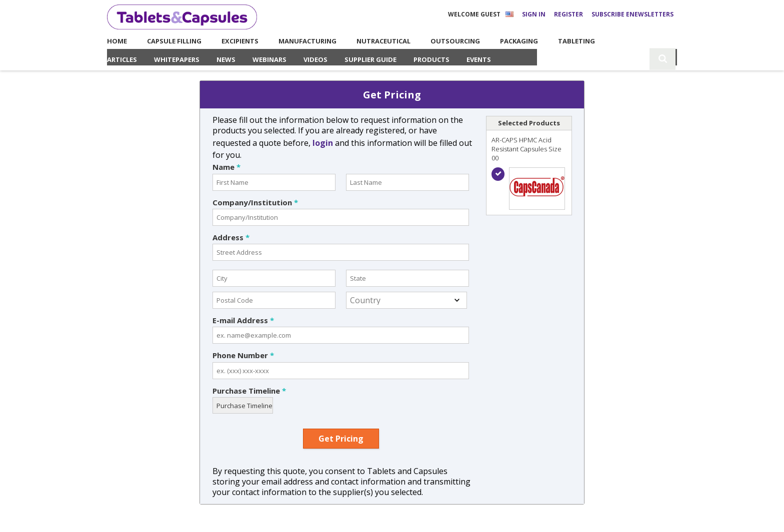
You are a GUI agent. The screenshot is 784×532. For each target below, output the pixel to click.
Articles (122, 59)
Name (226, 167)
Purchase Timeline (249, 391)
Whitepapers (177, 59)
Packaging (511, 41)
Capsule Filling (163, 41)
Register (568, 14)
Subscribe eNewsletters (632, 14)
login (323, 143)
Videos (315, 59)
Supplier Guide (370, 59)
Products (431, 59)
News (226, 59)
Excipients (232, 41)
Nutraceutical (373, 41)
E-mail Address (243, 320)
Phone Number (243, 355)
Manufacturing (296, 41)
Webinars (269, 59)
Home (113, 41)
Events (479, 59)
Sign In (534, 14)
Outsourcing (445, 41)
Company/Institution (255, 202)
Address (231, 237)
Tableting (569, 41)
